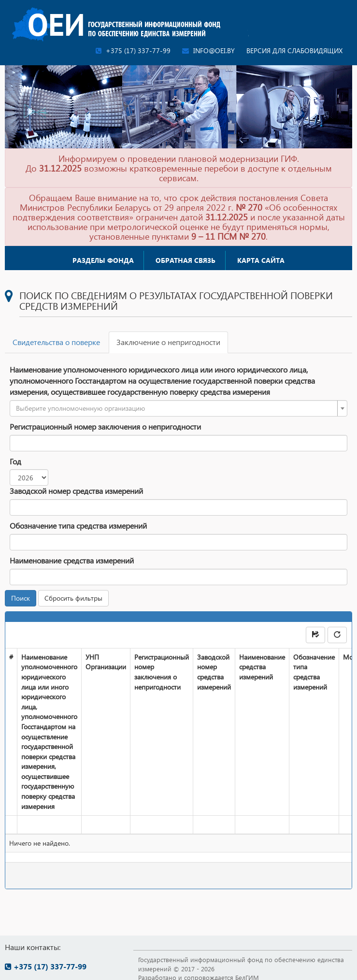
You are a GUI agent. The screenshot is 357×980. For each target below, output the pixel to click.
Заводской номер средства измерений (76, 491)
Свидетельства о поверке (56, 342)
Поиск (21, 598)
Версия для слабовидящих (294, 50)
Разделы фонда (103, 260)
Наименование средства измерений (72, 560)
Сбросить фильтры (73, 598)
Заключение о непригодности (168, 342)
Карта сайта (261, 260)
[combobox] (178, 408)
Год (15, 461)
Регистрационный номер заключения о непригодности (105, 426)
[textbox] (176, 408)
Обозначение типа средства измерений (78, 526)
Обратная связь (186, 260)
